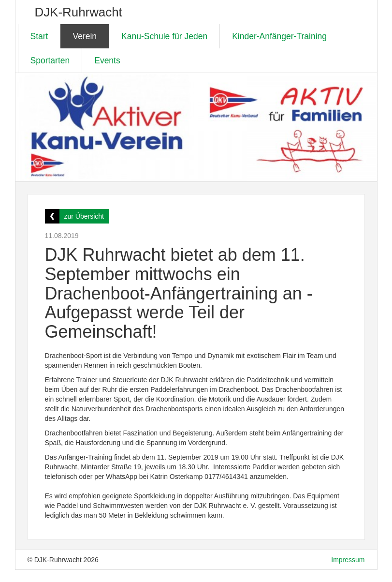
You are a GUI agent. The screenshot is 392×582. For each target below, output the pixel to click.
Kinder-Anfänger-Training (279, 36)
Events (107, 60)
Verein (85, 36)
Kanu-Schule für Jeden (164, 36)
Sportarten (50, 60)
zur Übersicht (84, 216)
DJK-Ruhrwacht (79, 12)
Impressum (348, 560)
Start (39, 36)
